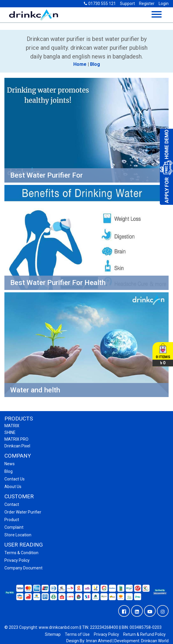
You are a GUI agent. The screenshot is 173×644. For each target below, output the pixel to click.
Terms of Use (77, 634)
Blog (95, 64)
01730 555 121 (100, 4)
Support (127, 4)
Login (164, 4)
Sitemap (53, 634)
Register (147, 4)
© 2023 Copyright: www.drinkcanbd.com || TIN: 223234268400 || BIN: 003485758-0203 (83, 627)
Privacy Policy (106, 634)
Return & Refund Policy (144, 634)
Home (80, 64)
